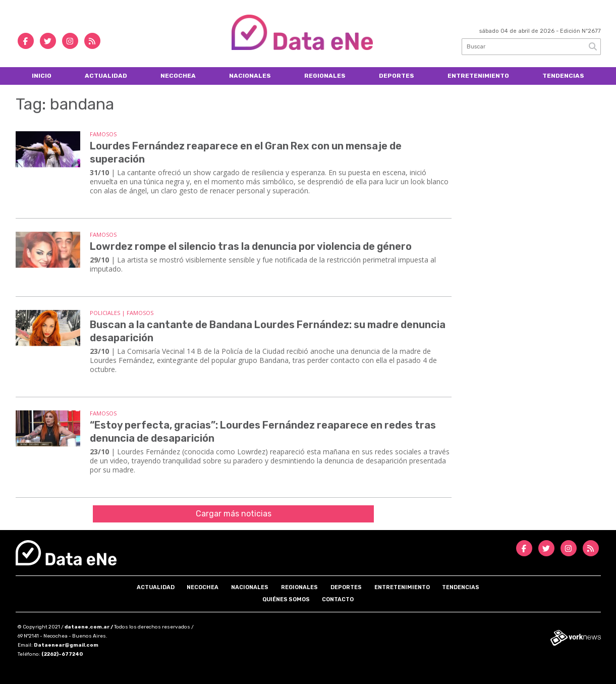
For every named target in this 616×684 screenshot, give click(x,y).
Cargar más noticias (234, 514)
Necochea (178, 76)
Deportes (397, 76)
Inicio (42, 76)
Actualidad (106, 76)
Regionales (325, 76)
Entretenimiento (478, 76)
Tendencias (563, 76)
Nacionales (250, 76)
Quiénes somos (286, 599)
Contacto (338, 599)
